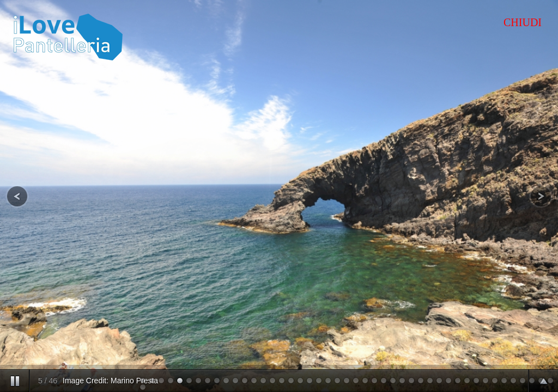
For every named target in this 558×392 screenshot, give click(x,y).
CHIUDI (523, 22)
